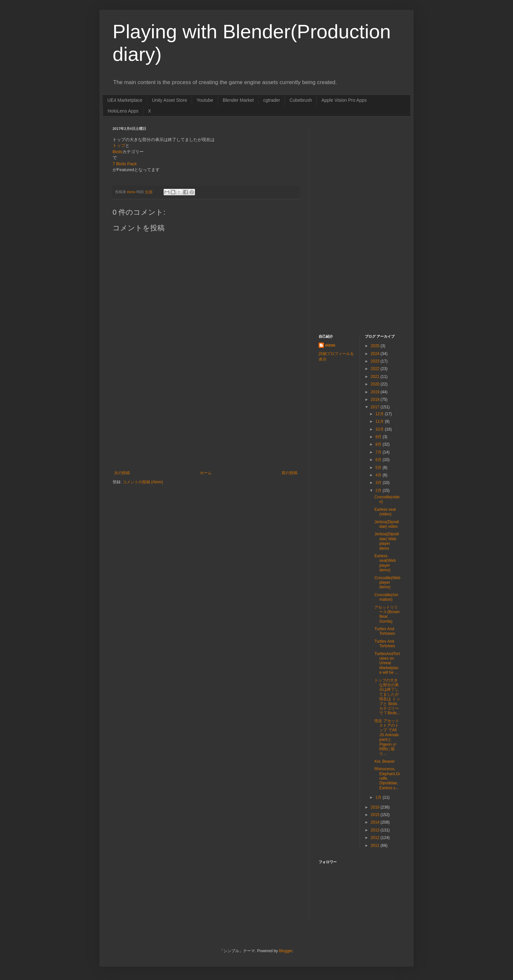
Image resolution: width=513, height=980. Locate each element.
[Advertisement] (206, 421)
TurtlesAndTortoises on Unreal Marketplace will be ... (387, 663)
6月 (379, 460)
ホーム (206, 473)
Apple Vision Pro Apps (344, 100)
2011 (376, 846)
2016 (376, 807)
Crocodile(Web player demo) (387, 583)
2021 (376, 377)
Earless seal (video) (385, 512)
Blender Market (238, 100)
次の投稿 (122, 473)
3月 (379, 483)
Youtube (205, 100)
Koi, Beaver (384, 761)
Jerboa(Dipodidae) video (387, 524)
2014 (376, 822)
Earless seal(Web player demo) (385, 563)
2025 (376, 346)
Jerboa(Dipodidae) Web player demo (387, 541)
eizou (330, 345)
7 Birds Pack (125, 164)
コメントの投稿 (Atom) (143, 482)
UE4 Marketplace (125, 100)
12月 (380, 414)
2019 (376, 392)
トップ (119, 145)
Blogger (286, 951)
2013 (376, 830)
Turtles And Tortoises (385, 631)
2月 (379, 490)
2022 (376, 369)
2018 (376, 400)
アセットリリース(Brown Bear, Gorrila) (387, 614)
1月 (379, 797)
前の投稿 (290, 473)
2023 (376, 361)
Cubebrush (301, 100)
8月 (379, 444)
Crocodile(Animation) (386, 597)
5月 (379, 468)
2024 (376, 354)
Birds (117, 152)
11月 (380, 421)
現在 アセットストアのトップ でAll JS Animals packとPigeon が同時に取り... (387, 737)
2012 (376, 838)
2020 (376, 384)
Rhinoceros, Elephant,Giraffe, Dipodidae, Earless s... (387, 778)
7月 (379, 452)
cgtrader (272, 100)
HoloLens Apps (123, 111)
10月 (380, 429)
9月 (379, 437)
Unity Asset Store (169, 100)
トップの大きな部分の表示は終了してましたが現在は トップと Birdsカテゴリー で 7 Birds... (387, 697)
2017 (376, 407)
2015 (376, 815)
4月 (379, 475)
